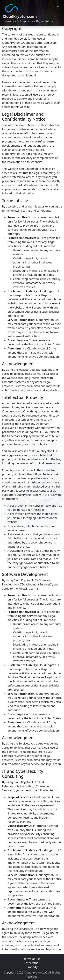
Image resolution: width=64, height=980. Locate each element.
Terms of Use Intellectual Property (32, 963)
